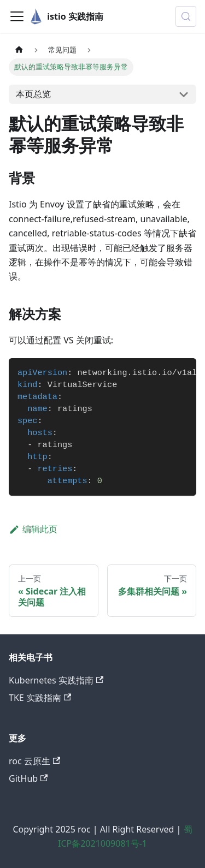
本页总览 (33, 94)
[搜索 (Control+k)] (186, 16)
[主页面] (19, 50)
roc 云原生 (34, 761)
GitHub (28, 778)
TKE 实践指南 (40, 698)
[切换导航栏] (17, 16)
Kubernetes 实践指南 (56, 680)
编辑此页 (33, 529)
